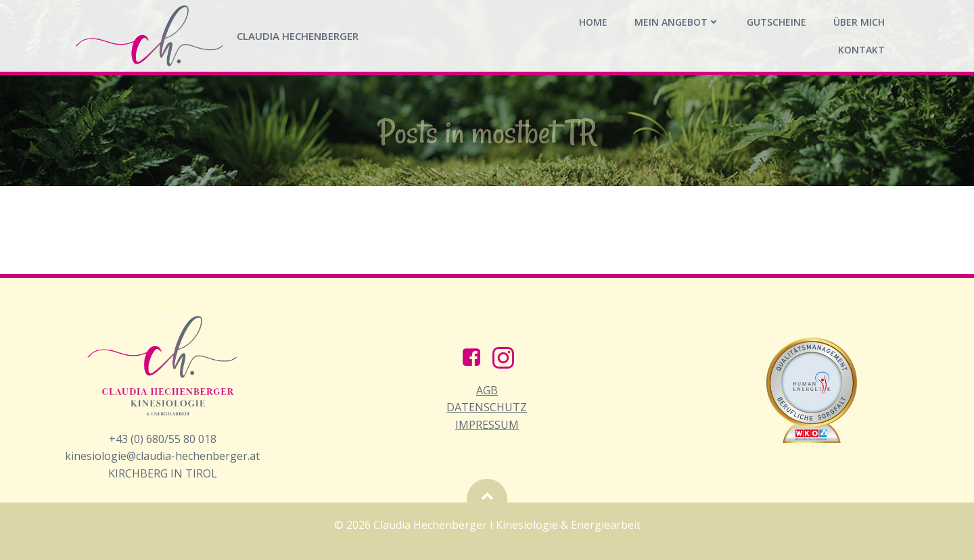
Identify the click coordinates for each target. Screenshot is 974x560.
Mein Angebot (677, 22)
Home (593, 22)
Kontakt (861, 50)
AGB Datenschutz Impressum (487, 407)
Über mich (859, 22)
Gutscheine (776, 22)
